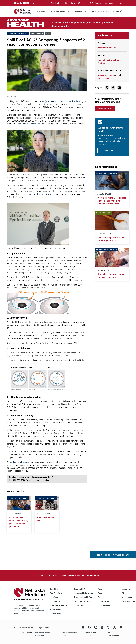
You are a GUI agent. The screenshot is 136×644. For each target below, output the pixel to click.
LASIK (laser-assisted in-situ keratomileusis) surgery (62, 101)
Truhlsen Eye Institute (19, 462)
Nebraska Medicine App (84, 593)
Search (118, 11)
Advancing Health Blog (83, 597)
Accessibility (27, 633)
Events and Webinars (82, 601)
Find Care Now (56, 593)
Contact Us (78, 605)
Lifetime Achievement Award (39, 194)
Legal (16, 633)
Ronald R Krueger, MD (107, 48)
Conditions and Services (19, 33)
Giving (124, 593)
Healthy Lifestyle (104, 213)
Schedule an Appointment (88, 576)
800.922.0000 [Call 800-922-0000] (104, 78)
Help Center (55, 597)
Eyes (48, 33)
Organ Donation (128, 601)
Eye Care (106, 63)
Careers (101, 597)
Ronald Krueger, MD (31, 124)
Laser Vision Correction (108, 60)
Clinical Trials (55, 614)
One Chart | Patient (58, 601)
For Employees (104, 605)
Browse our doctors (106, 75)
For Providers (55, 610)
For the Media (104, 601)
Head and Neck (38, 33)
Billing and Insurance (58, 605)
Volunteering (127, 597)
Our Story (102, 593)
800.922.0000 (68, 576)
